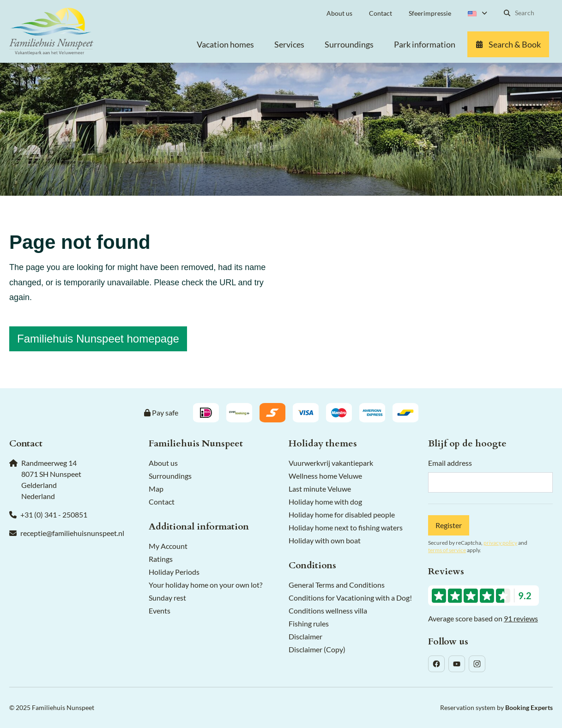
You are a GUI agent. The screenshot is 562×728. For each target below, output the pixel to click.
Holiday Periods (174, 572)
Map (156, 489)
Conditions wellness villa (328, 611)
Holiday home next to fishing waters (346, 527)
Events (160, 611)
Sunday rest (167, 598)
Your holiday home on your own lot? (205, 585)
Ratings (161, 559)
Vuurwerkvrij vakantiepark (331, 463)
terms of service (447, 550)
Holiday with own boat (325, 540)
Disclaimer (305, 636)
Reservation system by (496, 707)
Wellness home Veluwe (325, 476)
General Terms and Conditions (337, 585)
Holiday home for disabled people (342, 514)
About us (163, 463)
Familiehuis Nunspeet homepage (98, 339)
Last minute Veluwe (320, 489)
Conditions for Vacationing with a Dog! (350, 598)
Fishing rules (309, 623)
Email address (450, 463)
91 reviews (521, 618)
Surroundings (170, 476)
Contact (162, 502)
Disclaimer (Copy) (317, 649)
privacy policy (500, 543)
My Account (168, 546)
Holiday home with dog (325, 502)
